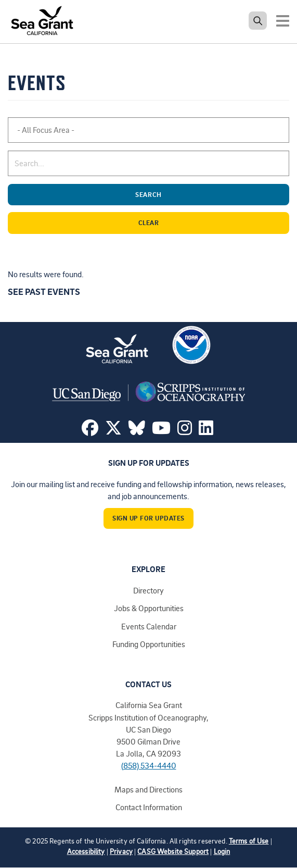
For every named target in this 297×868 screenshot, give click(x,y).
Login (222, 851)
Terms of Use (249, 841)
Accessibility (86, 851)
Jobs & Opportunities (149, 608)
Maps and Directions (148, 789)
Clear (212, 223)
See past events (44, 291)
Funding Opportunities (149, 644)
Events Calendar (149, 626)
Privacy (121, 851)
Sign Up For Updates (148, 518)
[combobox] (148, 130)
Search (210, 195)
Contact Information (149, 807)
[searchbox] (61, 130)
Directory (148, 590)
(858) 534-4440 (149, 765)
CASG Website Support (173, 851)
